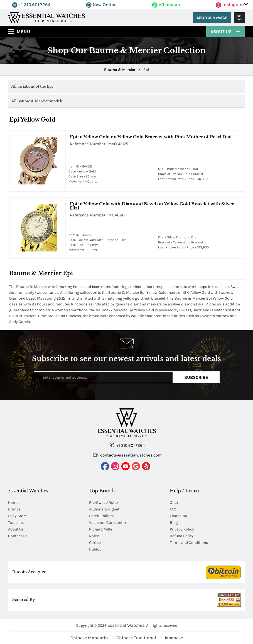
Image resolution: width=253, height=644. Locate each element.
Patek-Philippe (102, 516)
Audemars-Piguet (104, 509)
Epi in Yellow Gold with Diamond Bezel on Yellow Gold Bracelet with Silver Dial (152, 206)
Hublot (95, 549)
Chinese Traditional (136, 638)
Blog (174, 523)
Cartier (95, 543)
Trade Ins (16, 523)
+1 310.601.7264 (31, 5)
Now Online (101, 5)
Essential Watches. (126, 625)
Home (13, 503)
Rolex (94, 536)
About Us (226, 31)
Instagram (230, 5)
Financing (178, 516)
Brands (14, 509)
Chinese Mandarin (89, 638)
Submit (239, 18)
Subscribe (196, 377)
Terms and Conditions (189, 543)
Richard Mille (101, 529)
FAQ (173, 509)
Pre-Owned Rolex (104, 503)
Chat (174, 503)
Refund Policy (182, 536)
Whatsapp (166, 5)
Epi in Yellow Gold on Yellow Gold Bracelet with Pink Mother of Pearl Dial (151, 137)
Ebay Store (17, 516)
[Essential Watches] (46, 17)
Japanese (174, 638)
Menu (24, 32)
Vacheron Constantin (107, 523)
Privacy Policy (182, 529)
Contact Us (18, 536)
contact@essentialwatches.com (127, 455)
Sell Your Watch (212, 18)
